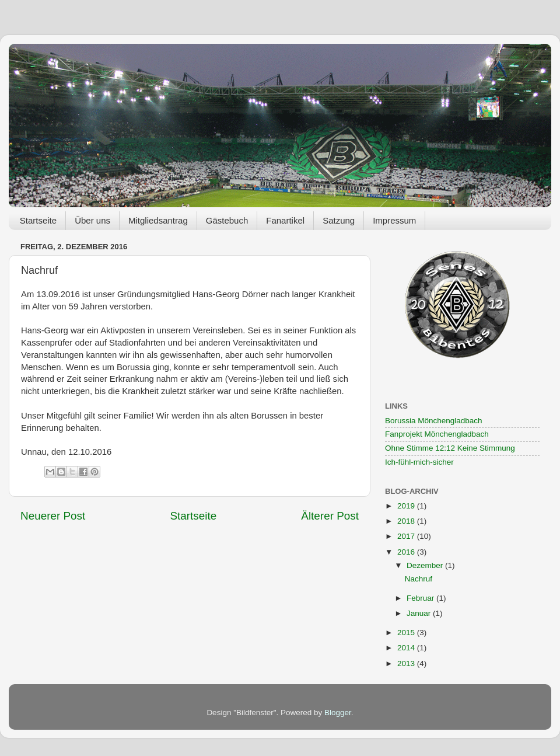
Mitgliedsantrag (158, 220)
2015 (407, 633)
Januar (420, 613)
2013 (407, 663)
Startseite (38, 220)
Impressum (394, 220)
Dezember (426, 565)
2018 (407, 521)
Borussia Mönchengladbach (434, 421)
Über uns (92, 220)
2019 (407, 506)
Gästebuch (227, 220)
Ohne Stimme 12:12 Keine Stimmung (450, 448)
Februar (421, 598)
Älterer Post (330, 516)
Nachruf (419, 579)
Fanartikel (285, 220)
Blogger (338, 713)
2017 (407, 536)
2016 (407, 552)
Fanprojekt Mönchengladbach (437, 434)
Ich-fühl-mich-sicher (419, 462)
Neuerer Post (53, 516)
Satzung (339, 220)
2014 (407, 648)
